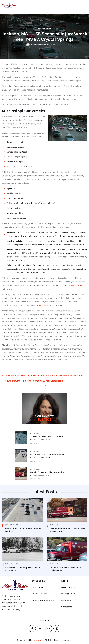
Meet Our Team (68, 587)
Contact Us (67, 607)
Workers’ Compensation (43, 600)
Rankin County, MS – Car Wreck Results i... (47, 454)
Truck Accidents (39, 594)
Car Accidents (45, 28)
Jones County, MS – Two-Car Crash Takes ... (47, 436)
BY (40, 440)
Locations (66, 600)
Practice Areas (68, 594)
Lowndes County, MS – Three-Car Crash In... (48, 472)
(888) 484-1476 (43, 305)
